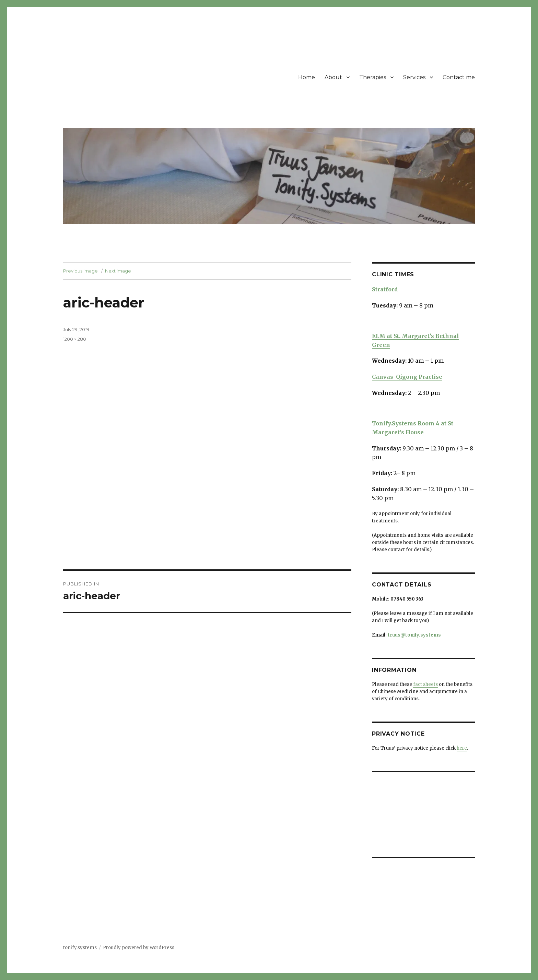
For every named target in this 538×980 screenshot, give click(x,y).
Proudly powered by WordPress (139, 948)
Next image (118, 271)
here (462, 748)
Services (414, 77)
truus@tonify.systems (414, 635)
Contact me (459, 77)
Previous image (80, 271)
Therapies (373, 77)
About (333, 77)
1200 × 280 (75, 339)
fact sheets (425, 684)
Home (307, 77)
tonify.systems (80, 948)
